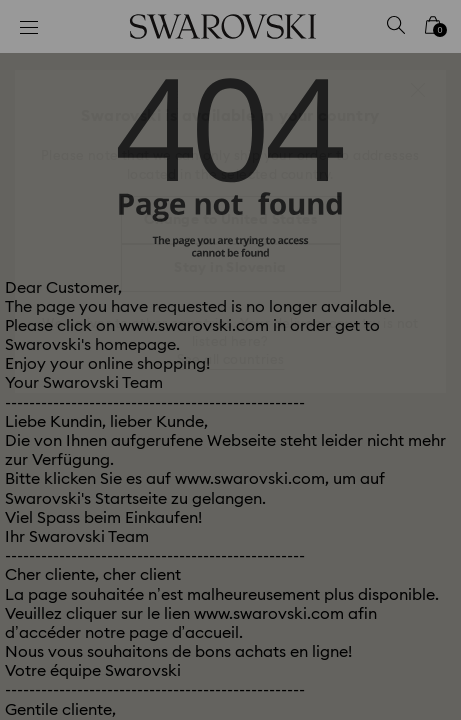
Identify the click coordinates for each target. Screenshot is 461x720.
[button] (418, 90)
